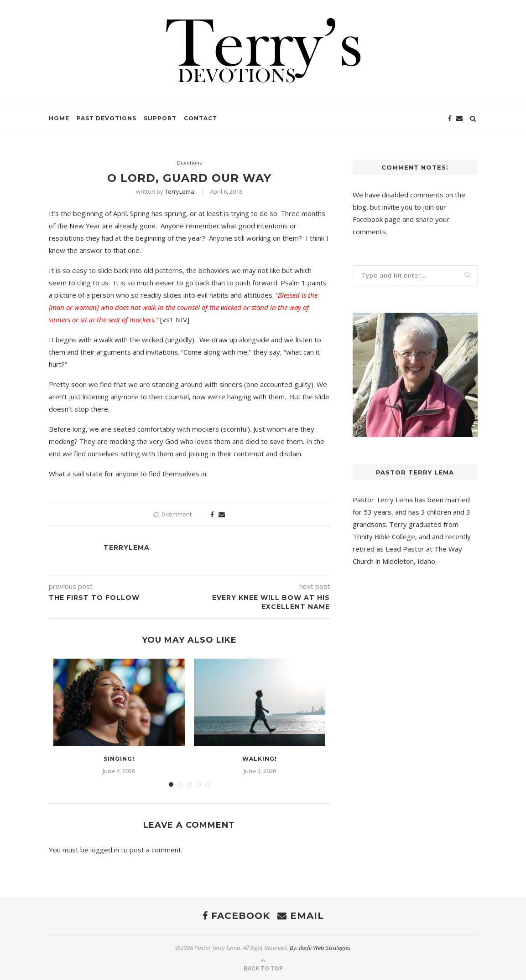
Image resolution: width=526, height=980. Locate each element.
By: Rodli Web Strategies (320, 948)
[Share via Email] (222, 514)
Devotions (189, 162)
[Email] (459, 119)
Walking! (260, 759)
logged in (105, 850)
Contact (201, 118)
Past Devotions (107, 118)
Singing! (119, 759)
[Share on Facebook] (212, 514)
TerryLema (180, 191)
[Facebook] (450, 119)
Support (160, 118)
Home (59, 118)
